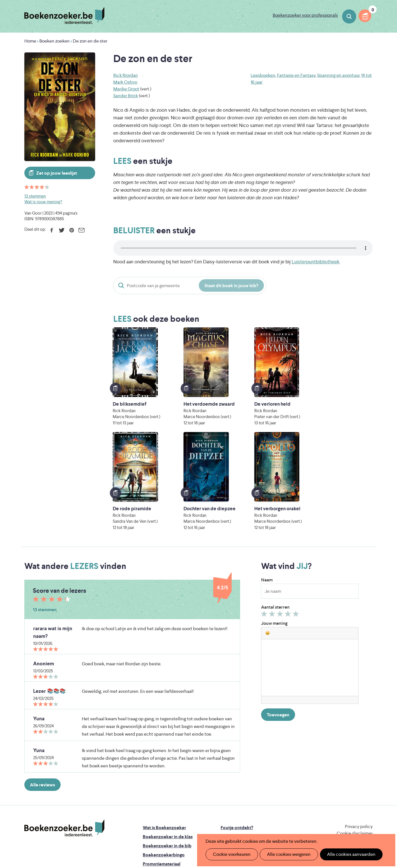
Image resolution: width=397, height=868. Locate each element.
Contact (229, 771)
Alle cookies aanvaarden (345, 854)
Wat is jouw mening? (43, 202)
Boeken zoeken (349, 16)
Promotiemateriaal (162, 771)
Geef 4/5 (289, 522)
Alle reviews (42, 692)
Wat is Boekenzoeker (164, 735)
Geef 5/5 (297, 522)
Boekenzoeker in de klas (168, 744)
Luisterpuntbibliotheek (316, 262)
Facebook (52, 230)
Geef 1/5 (265, 522)
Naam (267, 487)
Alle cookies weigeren (285, 854)
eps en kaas (287, 821)
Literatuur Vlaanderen (346, 797)
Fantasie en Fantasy (296, 75)
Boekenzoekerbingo (164, 762)
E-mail (81, 230)
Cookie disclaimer (355, 741)
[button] (268, 540)
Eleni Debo (185, 821)
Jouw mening (274, 531)
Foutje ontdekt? (237, 735)
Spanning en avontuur (338, 75)
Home (30, 41)
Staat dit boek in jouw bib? (231, 286)
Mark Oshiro (125, 82)
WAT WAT (194, 813)
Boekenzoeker (64, 16)
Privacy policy (359, 734)
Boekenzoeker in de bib (167, 753)
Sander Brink (126, 96)
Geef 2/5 (273, 522)
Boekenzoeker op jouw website (253, 744)
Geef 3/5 (281, 522)
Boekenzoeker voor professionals (305, 15)
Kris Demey (235, 821)
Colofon (229, 762)
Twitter (62, 230)
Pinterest (71, 230)
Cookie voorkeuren (230, 854)
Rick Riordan (126, 75)
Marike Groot (126, 89)
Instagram (368, 759)
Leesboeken (263, 75)
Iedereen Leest (225, 797)
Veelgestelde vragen (163, 780)
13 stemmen (35, 196)
